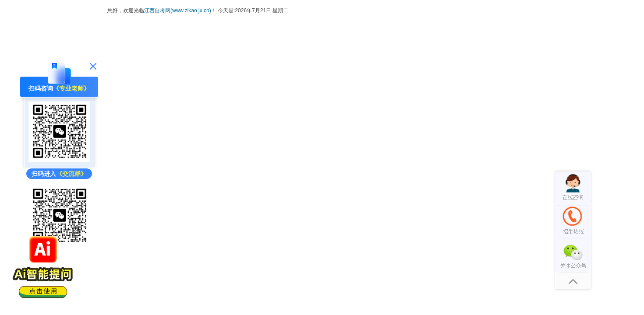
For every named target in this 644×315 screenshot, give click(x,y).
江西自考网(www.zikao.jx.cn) (178, 10)
